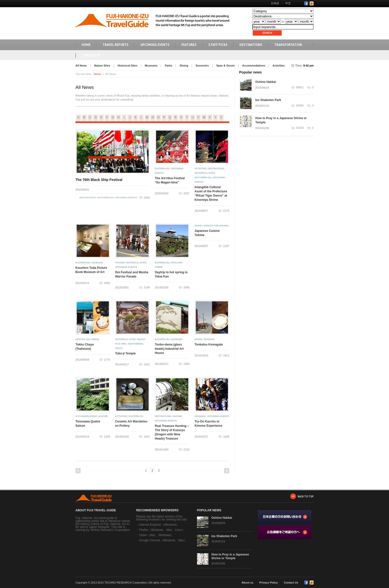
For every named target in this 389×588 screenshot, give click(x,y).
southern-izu (105, 198)
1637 (147, 437)
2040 (187, 287)
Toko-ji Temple (125, 353)
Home (97, 74)
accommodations (86, 416)
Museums (151, 66)
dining (198, 226)
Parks (168, 66)
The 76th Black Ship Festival (99, 180)
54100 (300, 128)
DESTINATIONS (251, 45)
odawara (209, 339)
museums (97, 263)
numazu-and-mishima (216, 226)
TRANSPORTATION (288, 45)
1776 (107, 360)
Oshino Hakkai (266, 82)
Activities (279, 66)
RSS (312, 3)
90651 (300, 87)
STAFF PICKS (218, 45)
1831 (147, 364)
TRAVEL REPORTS (115, 45)
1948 (226, 437)
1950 (187, 364)
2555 (147, 198)
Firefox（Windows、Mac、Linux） (162, 530)
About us (248, 583)
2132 (187, 450)
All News (81, 66)
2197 (226, 246)
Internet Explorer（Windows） (159, 525)
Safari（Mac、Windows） (156, 535)
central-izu (83, 339)
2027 (187, 193)
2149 (147, 287)
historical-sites (205, 173)
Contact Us (91, 55)
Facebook (306, 3)
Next (227, 471)
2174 (226, 211)
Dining (184, 66)
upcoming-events (126, 198)
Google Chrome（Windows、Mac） (163, 540)
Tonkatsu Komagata (209, 345)
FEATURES (189, 45)
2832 (107, 283)
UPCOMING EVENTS (155, 45)
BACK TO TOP (306, 496)
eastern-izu (162, 169)
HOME (86, 45)
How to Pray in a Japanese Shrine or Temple (230, 556)
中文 (288, 3)
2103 (107, 437)
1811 (226, 355)
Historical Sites (127, 66)
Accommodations (254, 66)
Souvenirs (202, 66)
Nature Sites (102, 66)
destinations (88, 198)
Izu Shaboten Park (268, 100)
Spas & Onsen (226, 66)
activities (201, 169)
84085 (300, 106)
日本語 (275, 3)
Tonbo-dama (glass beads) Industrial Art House (169, 349)
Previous (78, 471)
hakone (120, 263)
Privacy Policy (269, 583)
